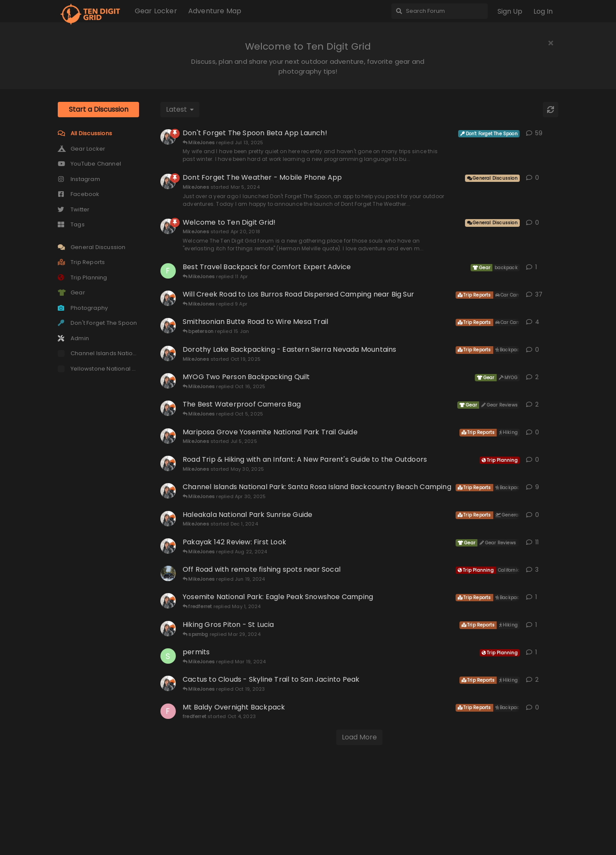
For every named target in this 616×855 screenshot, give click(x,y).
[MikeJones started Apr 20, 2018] (168, 315)
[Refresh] (551, 198)
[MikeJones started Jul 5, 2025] (168, 525)
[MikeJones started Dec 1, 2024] (168, 607)
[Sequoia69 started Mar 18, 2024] (168, 745)
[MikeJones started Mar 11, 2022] (168, 469)
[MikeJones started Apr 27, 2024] (168, 689)
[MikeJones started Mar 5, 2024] (168, 270)
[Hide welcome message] (551, 43)
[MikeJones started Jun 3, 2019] (168, 387)
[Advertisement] (308, 132)
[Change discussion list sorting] (180, 198)
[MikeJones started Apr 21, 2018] (168, 414)
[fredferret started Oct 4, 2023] (168, 800)
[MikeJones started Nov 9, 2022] (168, 226)
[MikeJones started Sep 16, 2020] (168, 579)
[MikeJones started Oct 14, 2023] (168, 772)
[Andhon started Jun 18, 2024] (168, 662)
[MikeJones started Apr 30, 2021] (168, 497)
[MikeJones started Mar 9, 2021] (168, 635)
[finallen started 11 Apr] (168, 359)
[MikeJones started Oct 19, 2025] (168, 442)
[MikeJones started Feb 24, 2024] (168, 717)
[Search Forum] (440, 11)
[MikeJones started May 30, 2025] (168, 552)
